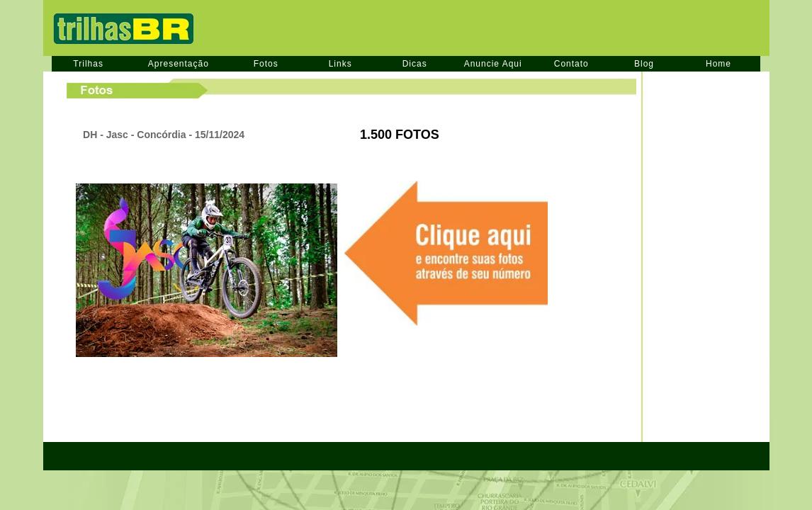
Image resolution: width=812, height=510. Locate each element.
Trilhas (88, 64)
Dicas (415, 64)
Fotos (266, 64)
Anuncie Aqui (493, 64)
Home (718, 64)
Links (340, 64)
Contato (571, 64)
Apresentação (179, 64)
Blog (644, 64)
